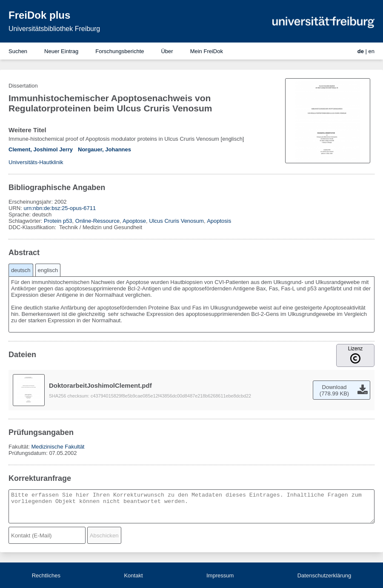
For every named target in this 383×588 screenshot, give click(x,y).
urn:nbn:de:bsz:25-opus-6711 (60, 208)
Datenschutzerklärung (324, 575)
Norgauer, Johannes (104, 149)
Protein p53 (58, 221)
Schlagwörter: (26, 221)
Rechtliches (46, 575)
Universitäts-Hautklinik (36, 162)
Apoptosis (219, 221)
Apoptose (134, 221)
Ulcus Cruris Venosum (176, 221)
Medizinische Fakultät (58, 447)
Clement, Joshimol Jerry (41, 149)
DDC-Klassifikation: (33, 227)
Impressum (220, 575)
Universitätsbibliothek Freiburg (54, 29)
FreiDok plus (39, 15)
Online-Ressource (97, 221)
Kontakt (133, 575)
